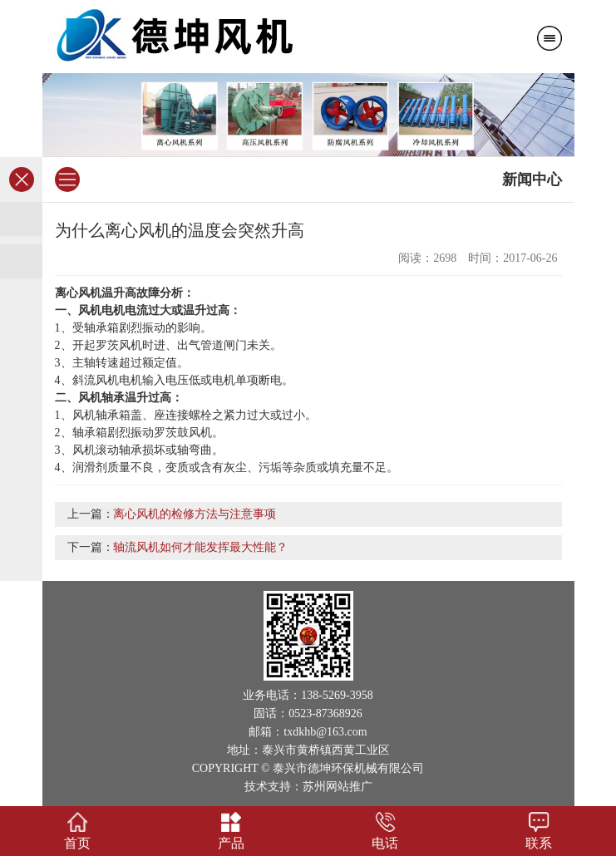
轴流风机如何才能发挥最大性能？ (200, 547)
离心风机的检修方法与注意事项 (195, 514)
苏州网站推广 (338, 787)
